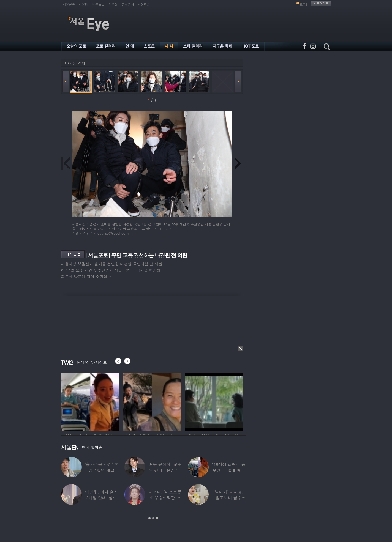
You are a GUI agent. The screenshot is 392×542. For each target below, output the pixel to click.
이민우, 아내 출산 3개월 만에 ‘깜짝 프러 (101, 498)
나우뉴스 (99, 4)
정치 (81, 63)
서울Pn (84, 4)
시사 (67, 63)
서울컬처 (144, 4)
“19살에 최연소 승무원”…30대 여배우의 (228, 470)
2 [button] (153, 518)
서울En (113, 4)
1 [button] (149, 518)
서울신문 (69, 4)
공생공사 (128, 4)
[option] (90, 401)
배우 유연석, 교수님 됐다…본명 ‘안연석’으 (165, 470)
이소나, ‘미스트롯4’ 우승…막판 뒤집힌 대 (165, 498)
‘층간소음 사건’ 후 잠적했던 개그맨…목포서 (101, 470)
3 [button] (157, 518)
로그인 (304, 4)
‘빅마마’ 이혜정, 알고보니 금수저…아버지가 (228, 498)
